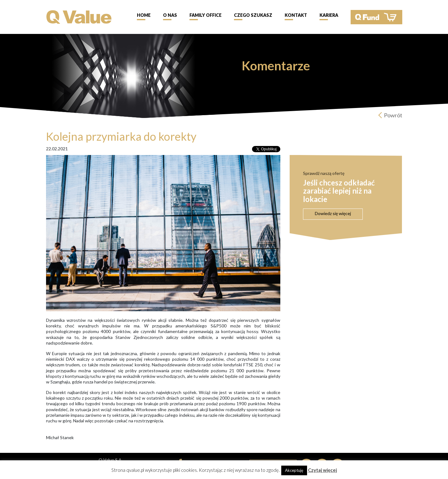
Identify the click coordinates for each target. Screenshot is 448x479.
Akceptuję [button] (294, 470)
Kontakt (296, 15)
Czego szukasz (253, 15)
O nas (170, 15)
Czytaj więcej (322, 470)
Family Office (205, 15)
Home (144, 15)
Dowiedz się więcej (333, 213)
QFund (376, 17)
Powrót (393, 115)
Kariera (329, 15)
